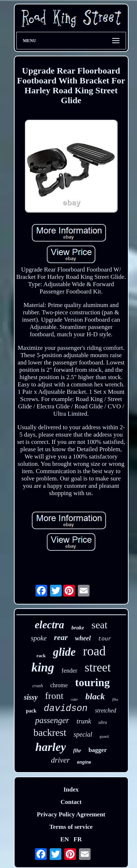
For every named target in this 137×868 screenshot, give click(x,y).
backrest (50, 733)
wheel (83, 638)
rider (75, 699)
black (95, 696)
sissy (31, 697)
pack (31, 711)
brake (78, 628)
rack (41, 656)
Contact (71, 802)
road (94, 651)
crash (38, 686)
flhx (115, 699)
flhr (77, 751)
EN (65, 839)
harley (51, 747)
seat (99, 625)
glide (64, 652)
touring (92, 682)
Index (71, 790)
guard (104, 736)
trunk (84, 721)
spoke (39, 638)
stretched (106, 710)
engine (84, 762)
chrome (59, 685)
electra (50, 625)
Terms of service (71, 827)
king (43, 667)
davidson (66, 709)
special (83, 734)
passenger (52, 720)
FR (78, 839)
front (54, 696)
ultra (103, 722)
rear (61, 637)
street (98, 667)
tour (105, 639)
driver (60, 760)
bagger (98, 750)
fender (69, 671)
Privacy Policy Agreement (71, 814)
